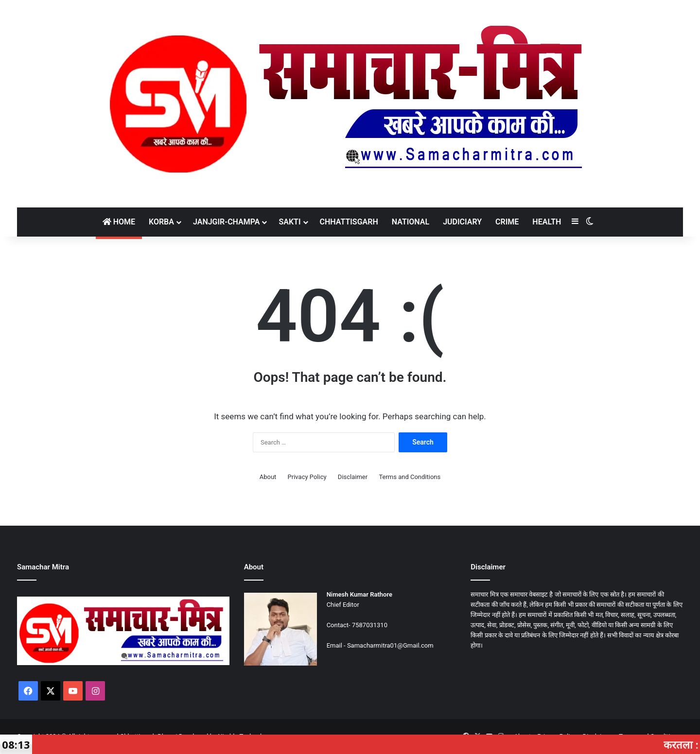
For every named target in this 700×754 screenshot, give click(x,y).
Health (547, 222)
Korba (161, 222)
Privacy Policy (307, 477)
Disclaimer (353, 477)
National (411, 222)
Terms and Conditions (410, 477)
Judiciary (462, 222)
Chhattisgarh (349, 222)
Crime (507, 222)
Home (119, 222)
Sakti (289, 222)
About (268, 477)
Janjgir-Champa (227, 222)
